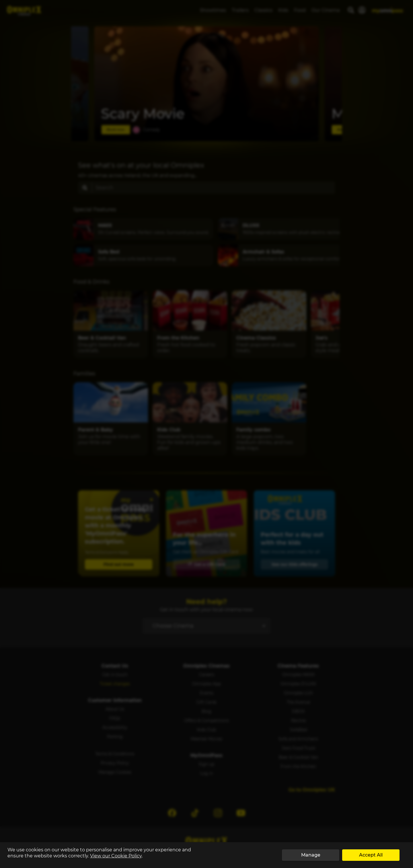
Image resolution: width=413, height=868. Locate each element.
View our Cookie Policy (116, 856)
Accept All (371, 855)
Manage (311, 855)
